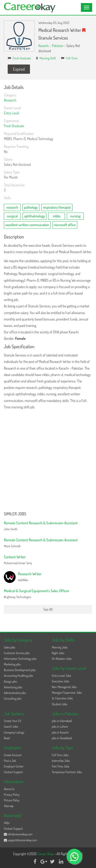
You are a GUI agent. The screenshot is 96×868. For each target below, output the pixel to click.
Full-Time (72, 58)
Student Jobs (60, 704)
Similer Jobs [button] (15, 514)
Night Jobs (58, 653)
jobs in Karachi (60, 732)
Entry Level (11, 113)
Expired (19, 69)
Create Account (13, 755)
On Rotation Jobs (62, 659)
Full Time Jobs (60, 755)
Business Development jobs (20, 670)
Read (7, 738)
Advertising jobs (13, 687)
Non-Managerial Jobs (64, 687)
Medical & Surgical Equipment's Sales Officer (36, 591)
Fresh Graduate (22, 58)
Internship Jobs (61, 761)
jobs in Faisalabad (62, 738)
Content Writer (15, 557)
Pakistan (58, 46)
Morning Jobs (60, 647)
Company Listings (14, 732)
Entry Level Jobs (62, 676)
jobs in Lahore (60, 727)
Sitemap (9, 806)
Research (10, 100)
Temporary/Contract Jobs (67, 772)
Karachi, (44, 46)
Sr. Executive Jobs (62, 698)
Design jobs (10, 682)
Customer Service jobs (17, 653)
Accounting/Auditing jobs (18, 676)
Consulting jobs (13, 698)
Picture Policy (12, 800)
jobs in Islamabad (62, 721)
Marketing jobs (12, 664)
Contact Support (13, 772)
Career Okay (46, 854)
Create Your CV (13, 721)
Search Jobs (11, 727)
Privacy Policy (12, 795)
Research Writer (30, 574)
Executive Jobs (61, 681)
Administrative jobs (15, 693)
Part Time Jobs (61, 766)
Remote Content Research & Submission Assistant (41, 523)
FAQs (7, 823)
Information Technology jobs (20, 659)
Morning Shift (48, 58)
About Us (9, 789)
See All (48, 609)
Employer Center (14, 766)
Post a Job (10, 761)
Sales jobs (10, 647)
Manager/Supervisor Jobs (67, 693)
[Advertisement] (48, 461)
